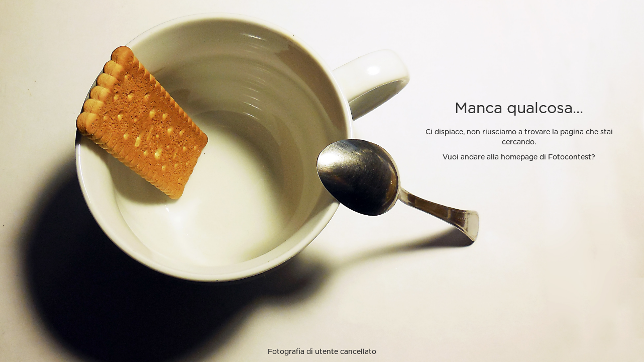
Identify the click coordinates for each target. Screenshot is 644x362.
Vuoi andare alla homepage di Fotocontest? (519, 157)
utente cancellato (346, 352)
